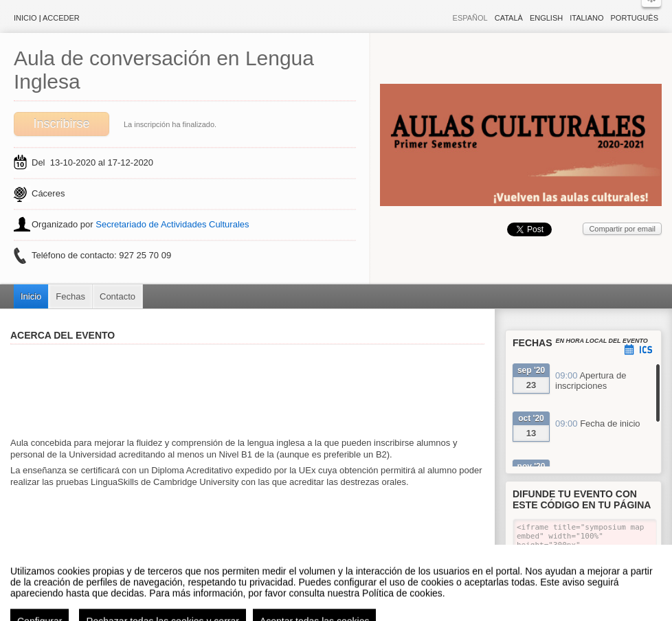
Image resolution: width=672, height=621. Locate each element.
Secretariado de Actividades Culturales (172, 224)
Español (470, 18)
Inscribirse (61, 124)
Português (635, 18)
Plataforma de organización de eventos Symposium (343, 614)
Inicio (25, 18)
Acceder (61, 18)
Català (509, 18)
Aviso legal (200, 614)
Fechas (70, 296)
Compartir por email (622, 229)
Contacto (117, 296)
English (546, 18)
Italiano (586, 18)
